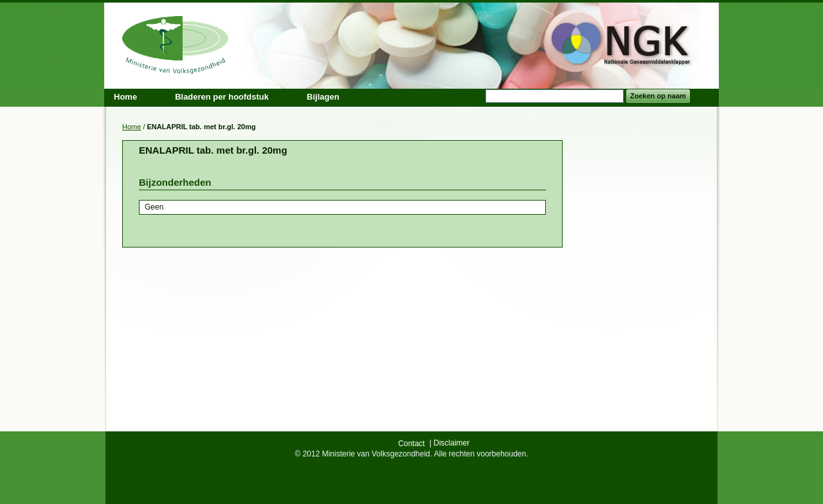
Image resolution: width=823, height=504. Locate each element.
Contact (411, 444)
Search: (478, 96)
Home (131, 127)
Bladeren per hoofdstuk (222, 97)
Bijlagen (323, 97)
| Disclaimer (449, 443)
